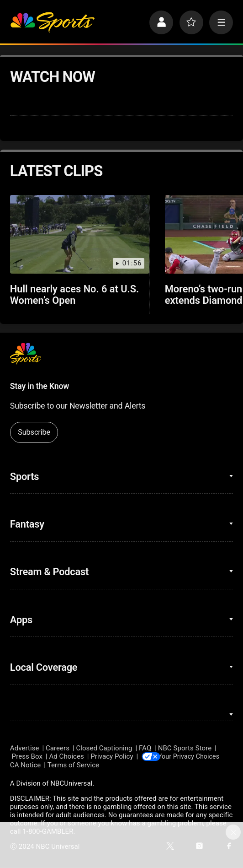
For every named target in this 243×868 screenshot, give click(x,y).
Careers (58, 748)
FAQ (145, 748)
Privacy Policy (112, 756)
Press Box (27, 756)
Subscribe (34, 432)
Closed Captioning (104, 748)
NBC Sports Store (185, 748)
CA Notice (26, 766)
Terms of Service (73, 766)
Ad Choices (66, 756)
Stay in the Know (40, 386)
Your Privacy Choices (195, 756)
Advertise (25, 748)
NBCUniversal (71, 784)
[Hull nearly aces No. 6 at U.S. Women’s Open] (80, 234)
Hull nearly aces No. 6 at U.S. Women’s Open (74, 295)
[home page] (53, 22)
